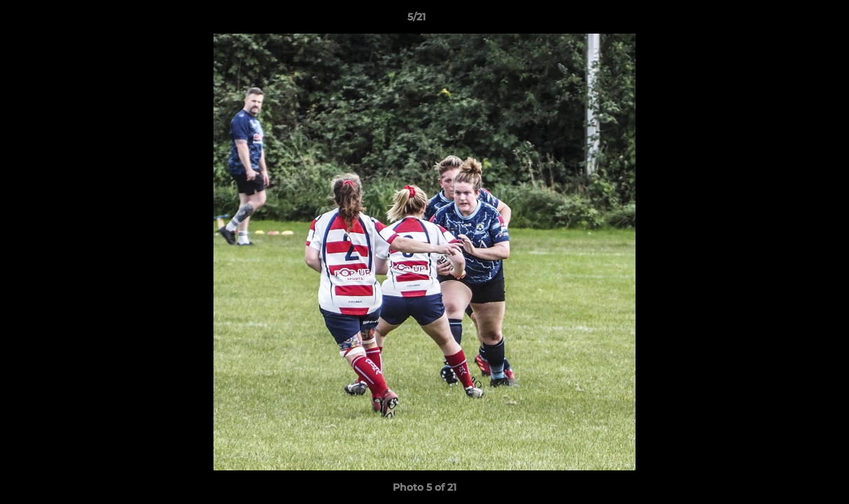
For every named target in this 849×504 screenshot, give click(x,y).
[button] (790, 20)
